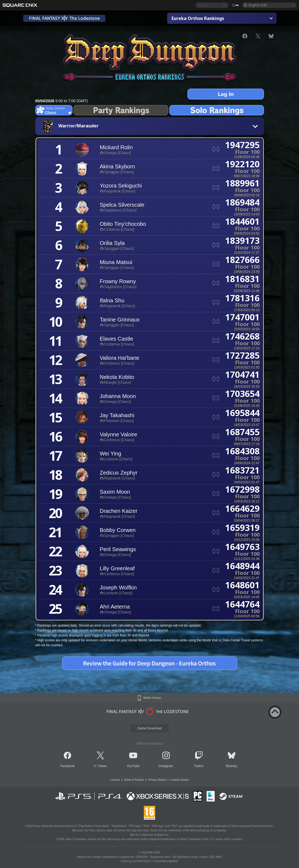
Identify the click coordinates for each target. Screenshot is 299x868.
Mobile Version (152, 698)
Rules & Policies (134, 780)
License (115, 780)
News (103, 766)
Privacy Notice (157, 780)
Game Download (149, 728)
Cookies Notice (179, 780)
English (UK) (258, 5)
